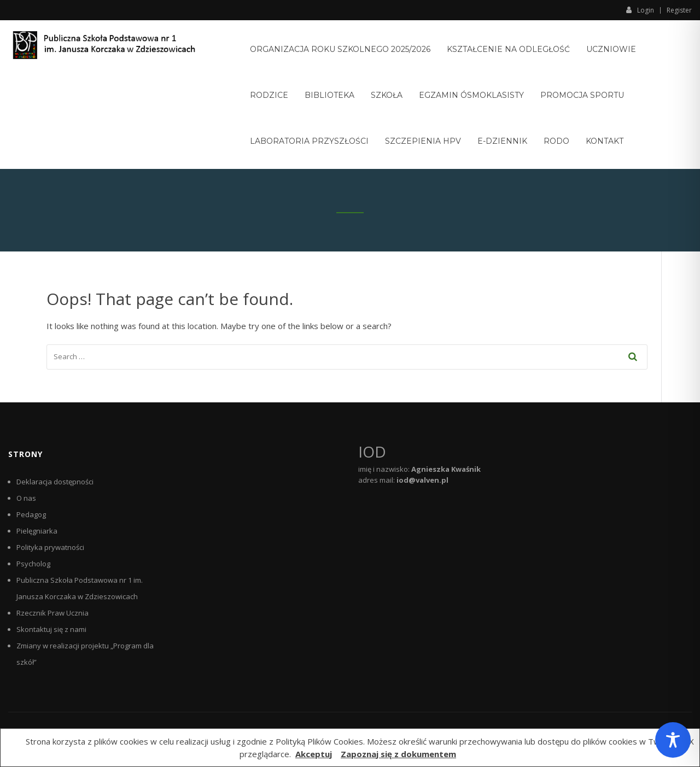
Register (679, 10)
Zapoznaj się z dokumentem (398, 754)
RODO (556, 141)
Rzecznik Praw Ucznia (52, 613)
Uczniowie (611, 49)
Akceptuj (314, 754)
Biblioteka (329, 95)
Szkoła (387, 95)
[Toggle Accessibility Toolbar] (673, 740)
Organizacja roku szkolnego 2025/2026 (340, 49)
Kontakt (605, 141)
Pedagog (31, 514)
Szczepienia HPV (423, 141)
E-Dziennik (502, 141)
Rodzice (269, 95)
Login (640, 10)
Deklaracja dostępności (55, 482)
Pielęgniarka (37, 531)
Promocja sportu (582, 95)
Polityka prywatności (50, 547)
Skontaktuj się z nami (51, 629)
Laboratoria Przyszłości (309, 141)
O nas (26, 498)
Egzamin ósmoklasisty (471, 95)
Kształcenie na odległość (508, 49)
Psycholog (33, 564)
